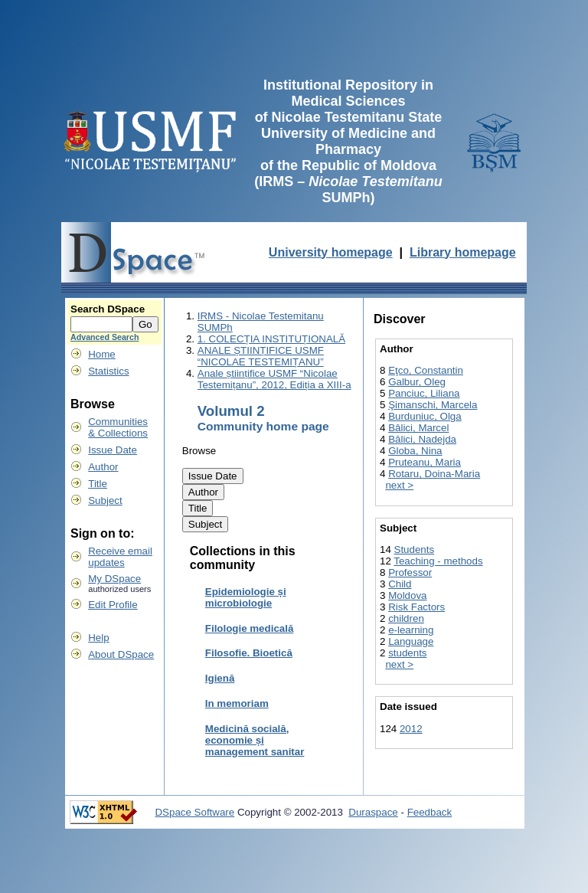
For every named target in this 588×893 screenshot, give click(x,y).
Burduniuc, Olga (425, 416)
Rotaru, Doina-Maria (434, 474)
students (407, 653)
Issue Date (113, 450)
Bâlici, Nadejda (422, 439)
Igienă (220, 678)
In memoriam (237, 703)
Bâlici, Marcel (418, 428)
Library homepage (463, 252)
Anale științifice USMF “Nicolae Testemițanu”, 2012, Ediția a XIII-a (274, 379)
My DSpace (114, 579)
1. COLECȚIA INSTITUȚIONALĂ (271, 339)
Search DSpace (108, 309)
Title (98, 484)
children (406, 618)
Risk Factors (416, 607)
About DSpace (121, 654)
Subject (105, 500)
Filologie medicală (250, 628)
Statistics (108, 371)
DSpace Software (194, 812)
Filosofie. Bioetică (249, 653)
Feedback (430, 812)
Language (411, 641)
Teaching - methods (438, 561)
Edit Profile (113, 605)
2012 (411, 729)
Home (102, 354)
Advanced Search (105, 337)
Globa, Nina (415, 451)
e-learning (411, 630)
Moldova (407, 595)
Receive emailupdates (120, 557)
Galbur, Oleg (417, 382)
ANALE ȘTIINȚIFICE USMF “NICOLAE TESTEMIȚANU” (261, 356)
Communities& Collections (118, 427)
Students (415, 550)
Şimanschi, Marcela (433, 405)
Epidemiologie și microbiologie (246, 597)
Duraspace (373, 812)
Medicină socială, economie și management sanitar (255, 740)
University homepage (331, 252)
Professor (410, 572)
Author (103, 467)
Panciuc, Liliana (424, 393)
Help (98, 638)
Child (400, 584)
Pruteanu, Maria (425, 462)
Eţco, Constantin (426, 370)
